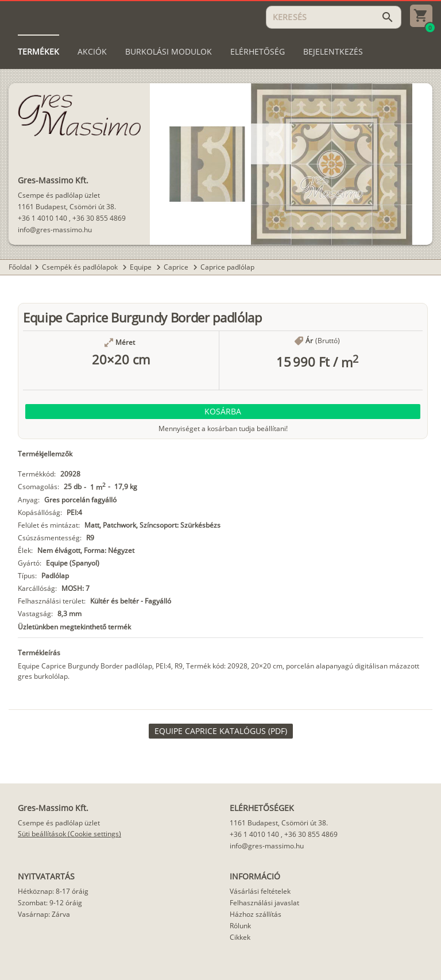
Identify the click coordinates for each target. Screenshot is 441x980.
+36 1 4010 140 (42, 218)
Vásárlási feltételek (260, 891)
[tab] (38, 52)
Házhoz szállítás (256, 914)
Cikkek (240, 937)
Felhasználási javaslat (264, 903)
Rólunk (240, 926)
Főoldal (20, 267)
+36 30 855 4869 (99, 218)
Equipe (142, 267)
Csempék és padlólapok (81, 267)
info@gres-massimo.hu (55, 230)
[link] (221, 731)
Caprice (177, 267)
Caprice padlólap (227, 267)
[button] (223, 412)
